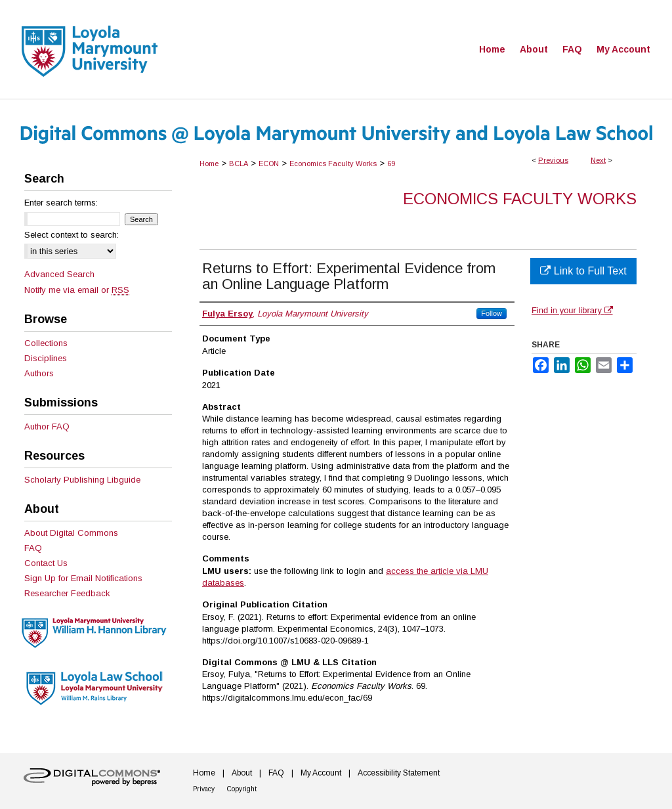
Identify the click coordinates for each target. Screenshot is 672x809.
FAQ (33, 548)
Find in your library (572, 310)
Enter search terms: (61, 203)
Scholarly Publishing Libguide (82, 480)
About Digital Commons (71, 533)
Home (209, 164)
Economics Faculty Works (333, 164)
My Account (321, 773)
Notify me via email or (77, 290)
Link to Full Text (583, 271)
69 (391, 164)
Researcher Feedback (67, 593)
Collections (46, 343)
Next (598, 160)
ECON (269, 164)
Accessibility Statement (399, 773)
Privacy (204, 789)
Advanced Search (59, 274)
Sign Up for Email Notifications (83, 578)
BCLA (239, 164)
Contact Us (46, 563)
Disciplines (46, 358)
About (242, 773)
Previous (553, 160)
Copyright (242, 789)
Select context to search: (72, 235)
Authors (39, 373)
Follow (492, 313)
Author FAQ (47, 426)
